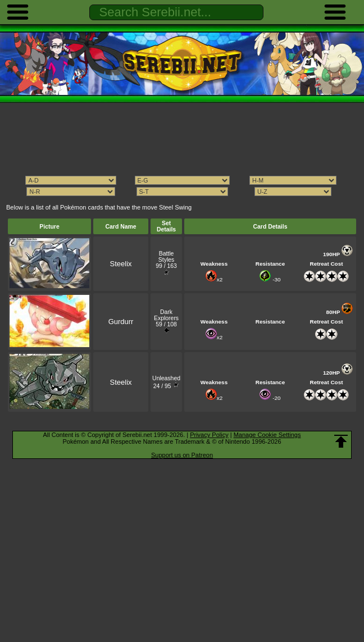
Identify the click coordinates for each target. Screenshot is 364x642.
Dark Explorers (166, 315)
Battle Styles (166, 257)
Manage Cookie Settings (267, 435)
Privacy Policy (209, 435)
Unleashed (166, 378)
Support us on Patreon (182, 455)
